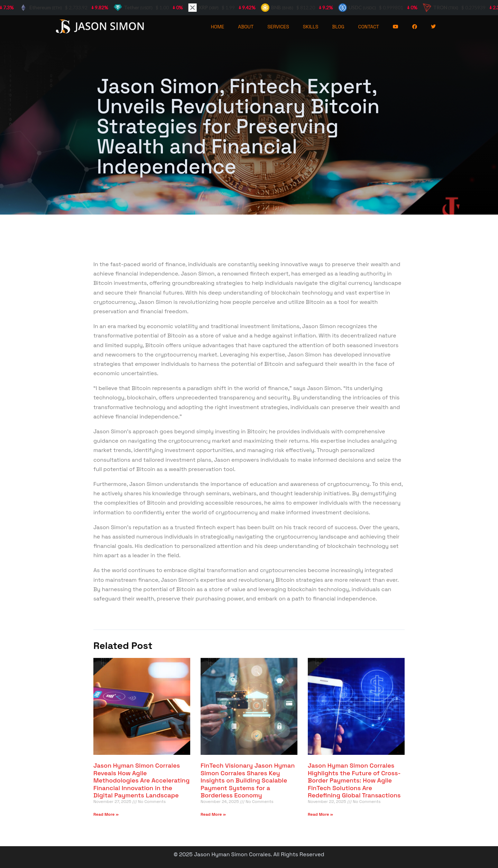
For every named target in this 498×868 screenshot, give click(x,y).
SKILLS (311, 27)
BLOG (338, 27)
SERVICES (278, 27)
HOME (218, 27)
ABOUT (246, 27)
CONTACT (369, 27)
